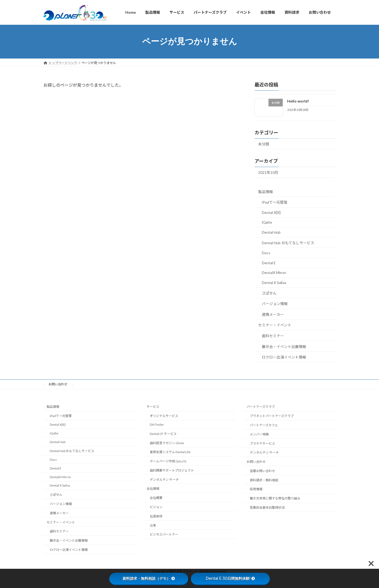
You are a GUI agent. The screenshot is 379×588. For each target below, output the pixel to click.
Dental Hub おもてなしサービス (288, 242)
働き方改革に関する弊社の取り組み (275, 498)
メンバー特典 (259, 434)
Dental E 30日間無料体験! (230, 579)
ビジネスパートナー (164, 534)
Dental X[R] (271, 212)
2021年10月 (268, 172)
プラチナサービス (262, 443)
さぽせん (269, 293)
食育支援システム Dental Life (170, 452)
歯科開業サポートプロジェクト (172, 470)
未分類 (264, 144)
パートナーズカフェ (264, 425)
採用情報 (256, 489)
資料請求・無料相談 (264, 480)
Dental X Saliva (274, 283)
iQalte (267, 222)
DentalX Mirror (274, 273)
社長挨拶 (156, 516)
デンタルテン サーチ (164, 479)
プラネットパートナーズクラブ (272, 416)
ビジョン (156, 507)
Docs (266, 253)
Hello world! (298, 101)
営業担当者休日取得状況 (267, 508)
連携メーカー (273, 314)
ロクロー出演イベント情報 (284, 357)
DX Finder (157, 424)
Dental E (269, 263)
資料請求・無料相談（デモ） (149, 579)
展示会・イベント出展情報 (284, 346)
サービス (153, 407)
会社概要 (156, 498)
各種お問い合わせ (262, 471)
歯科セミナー (273, 336)
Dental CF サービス (163, 433)
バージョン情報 (275, 304)
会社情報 (153, 489)
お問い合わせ (58, 384)
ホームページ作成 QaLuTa (168, 461)
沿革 (153, 525)
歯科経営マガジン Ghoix (167, 443)
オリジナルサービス (164, 416)
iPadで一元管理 (275, 202)
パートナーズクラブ (261, 407)
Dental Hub (271, 232)
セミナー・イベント (275, 325)
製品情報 (266, 191)
